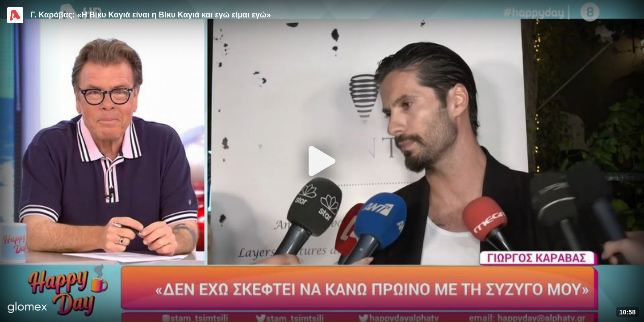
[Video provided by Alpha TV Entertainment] (15, 15)
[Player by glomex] (27, 308)
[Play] (322, 161)
